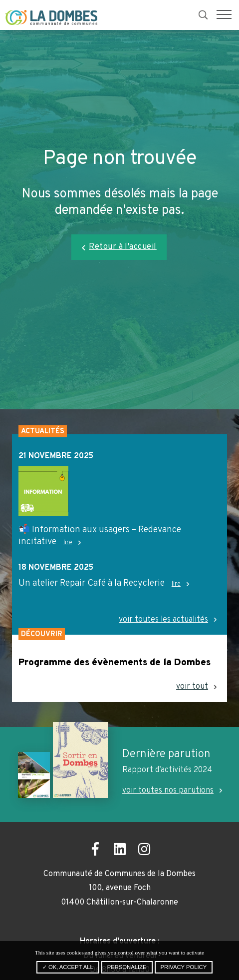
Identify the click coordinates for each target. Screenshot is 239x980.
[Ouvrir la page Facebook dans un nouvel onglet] (95, 851)
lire (68, 543)
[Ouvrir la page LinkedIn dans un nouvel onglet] (119, 851)
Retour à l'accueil (123, 247)
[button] (224, 15)
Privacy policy (184, 967)
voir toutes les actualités (163, 620)
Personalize (127, 967)
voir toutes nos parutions (168, 791)
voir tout (192, 687)
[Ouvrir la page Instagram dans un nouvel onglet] (144, 851)
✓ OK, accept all (68, 967)
